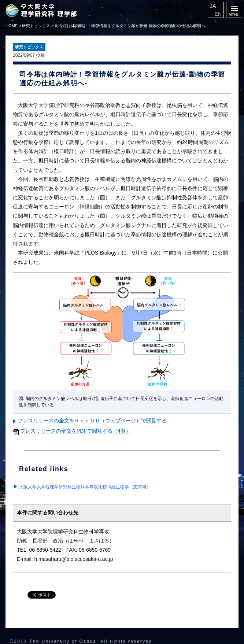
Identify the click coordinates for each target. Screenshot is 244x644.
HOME (12, 26)
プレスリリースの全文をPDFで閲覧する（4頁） (75, 431)
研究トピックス (36, 26)
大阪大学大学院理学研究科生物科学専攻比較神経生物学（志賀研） (85, 487)
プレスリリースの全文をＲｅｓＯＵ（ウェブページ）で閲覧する (92, 421)
